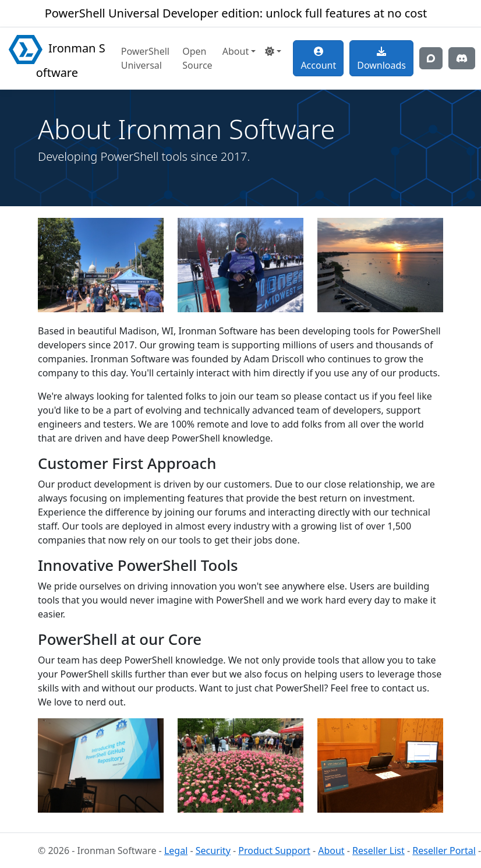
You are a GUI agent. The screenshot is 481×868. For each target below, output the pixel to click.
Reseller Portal (444, 851)
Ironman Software (57, 58)
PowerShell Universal (145, 58)
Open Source (197, 58)
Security (213, 851)
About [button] (236, 51)
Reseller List (379, 851)
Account (318, 59)
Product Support (274, 851)
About (331, 851)
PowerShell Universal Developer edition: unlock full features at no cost (236, 13)
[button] (273, 51)
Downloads (381, 59)
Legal (176, 851)
